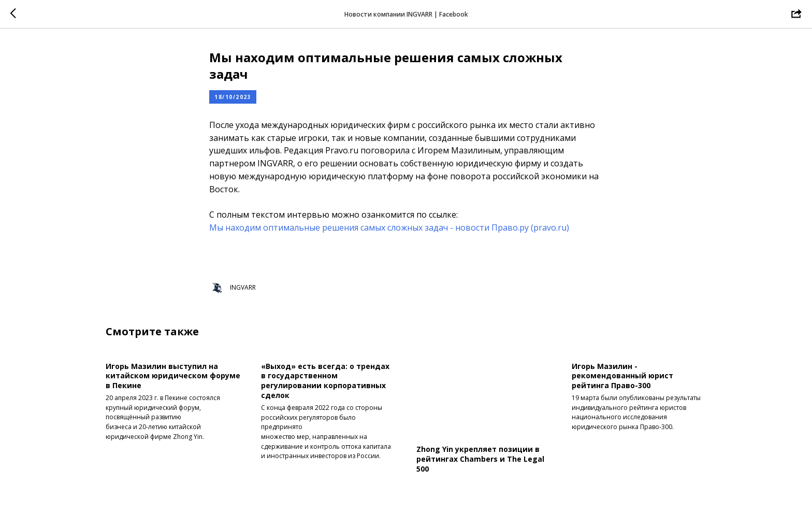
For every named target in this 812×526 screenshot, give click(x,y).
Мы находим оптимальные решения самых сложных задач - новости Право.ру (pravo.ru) (389, 228)
